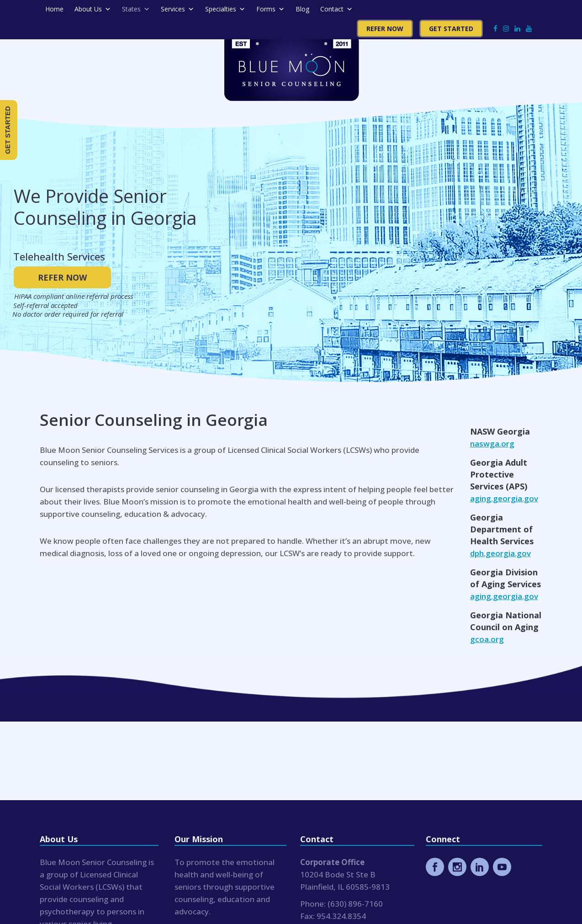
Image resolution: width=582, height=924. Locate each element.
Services (177, 9)
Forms (270, 9)
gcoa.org (487, 639)
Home (54, 9)
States (136, 9)
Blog (302, 9)
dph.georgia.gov (500, 553)
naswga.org (492, 443)
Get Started (451, 29)
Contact (336, 9)
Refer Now (385, 29)
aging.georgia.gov (504, 498)
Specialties (225, 9)
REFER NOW (62, 277)
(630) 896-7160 (355, 904)
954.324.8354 (341, 916)
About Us (93, 9)
